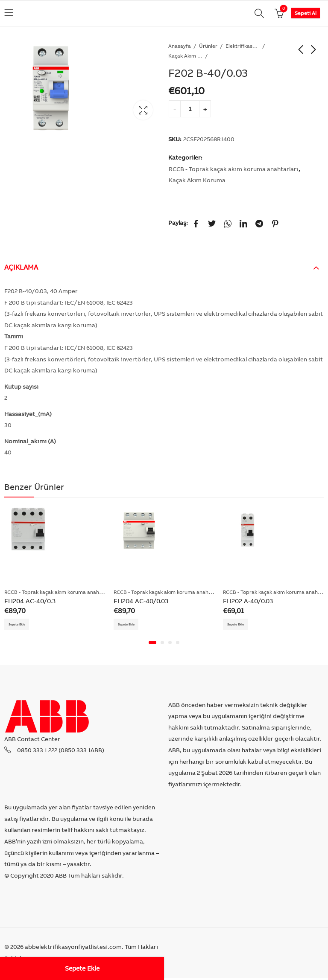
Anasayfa (180, 46)
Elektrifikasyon (243, 46)
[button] (152, 645)
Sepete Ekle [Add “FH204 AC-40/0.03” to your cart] (130, 625)
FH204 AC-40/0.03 (141, 601)
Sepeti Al (306, 13)
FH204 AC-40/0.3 (30, 601)
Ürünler (208, 46)
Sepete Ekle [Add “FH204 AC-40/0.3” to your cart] (21, 625)
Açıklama (21, 267)
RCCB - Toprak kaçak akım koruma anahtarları (233, 169)
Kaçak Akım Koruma (185, 56)
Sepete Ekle (82, 968)
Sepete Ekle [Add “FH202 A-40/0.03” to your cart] (240, 625)
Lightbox (143, 110)
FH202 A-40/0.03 (248, 601)
